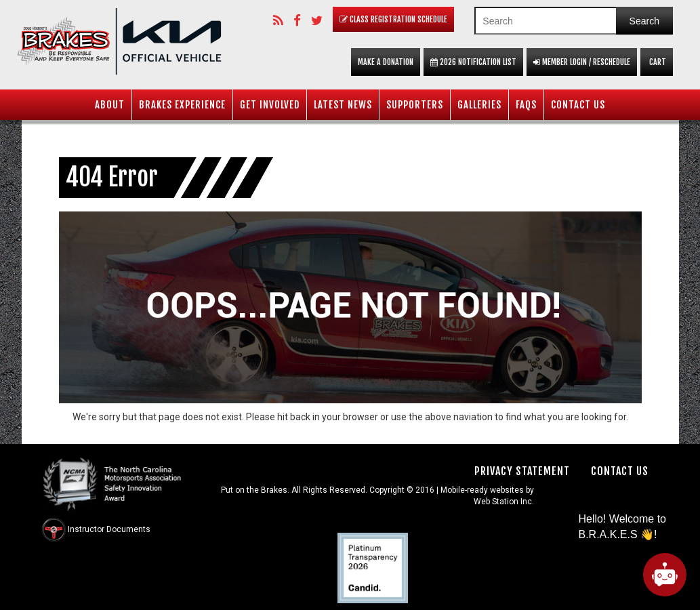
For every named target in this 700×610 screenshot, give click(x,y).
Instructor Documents (109, 529)
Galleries (479, 105)
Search (644, 21)
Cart (657, 62)
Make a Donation (386, 62)
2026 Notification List (473, 62)
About (110, 105)
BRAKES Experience (182, 105)
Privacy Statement (522, 471)
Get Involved (270, 105)
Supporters (415, 105)
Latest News (343, 105)
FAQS (526, 105)
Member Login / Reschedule (582, 62)
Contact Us (578, 105)
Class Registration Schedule (393, 19)
